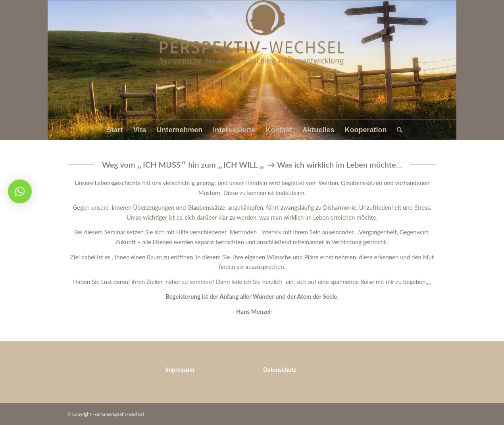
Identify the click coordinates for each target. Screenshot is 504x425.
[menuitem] (115, 130)
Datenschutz (280, 369)
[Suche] (397, 130)
